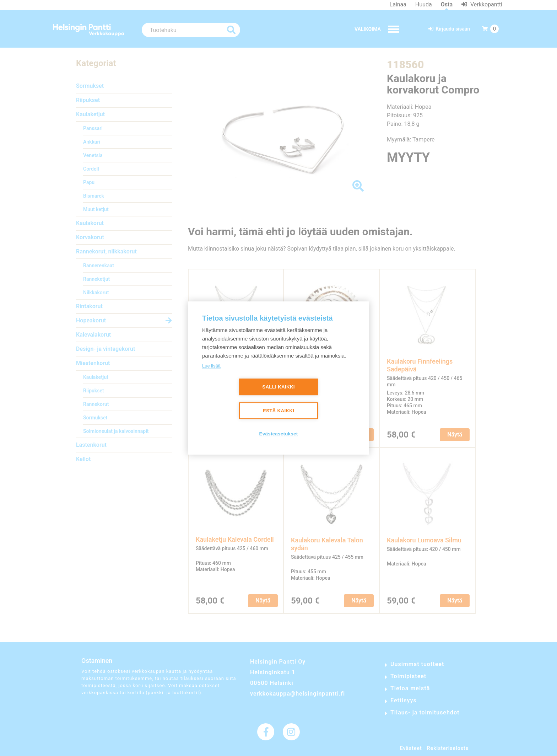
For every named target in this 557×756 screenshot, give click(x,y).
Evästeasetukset (279, 434)
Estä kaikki (278, 411)
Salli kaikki (278, 387)
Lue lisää (211, 366)
